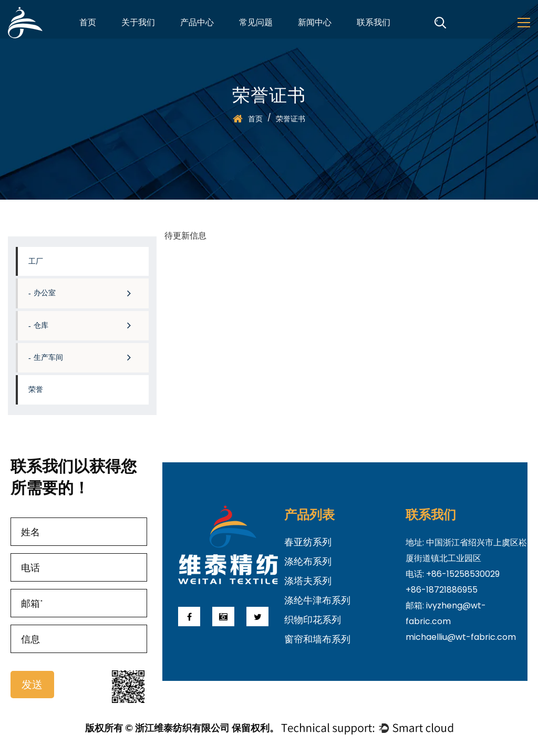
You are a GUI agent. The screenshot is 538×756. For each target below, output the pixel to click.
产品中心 (197, 24)
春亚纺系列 (308, 542)
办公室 (89, 293)
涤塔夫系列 (308, 581)
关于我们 (138, 24)
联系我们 (374, 24)
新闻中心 (315, 24)
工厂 (36, 261)
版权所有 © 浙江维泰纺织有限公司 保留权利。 (182, 728)
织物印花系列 (313, 620)
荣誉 (36, 390)
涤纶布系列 (308, 561)
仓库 (89, 325)
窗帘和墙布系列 (317, 639)
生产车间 (89, 358)
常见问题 (256, 24)
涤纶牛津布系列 (317, 600)
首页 (88, 24)
